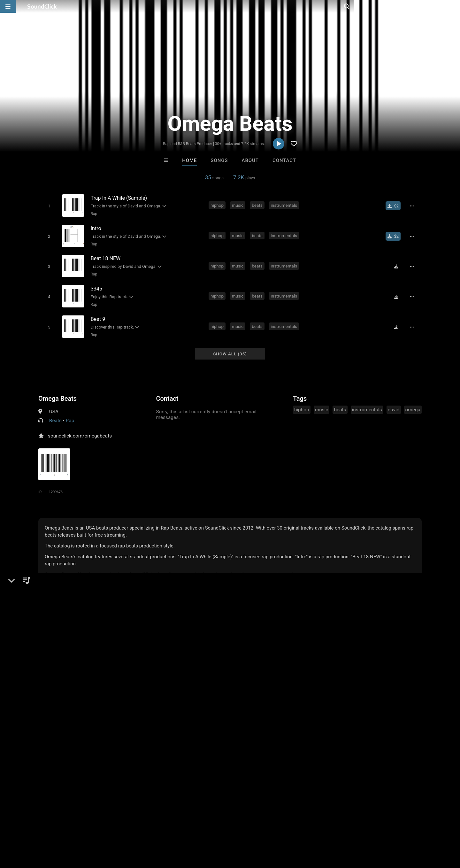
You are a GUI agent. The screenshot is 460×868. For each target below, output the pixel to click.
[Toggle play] (48, 206)
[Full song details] (414, 206)
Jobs (88, 830)
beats (258, 205)
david (311, 205)
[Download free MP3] (398, 264)
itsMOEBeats (204, 690)
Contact (284, 160)
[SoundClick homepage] (42, 6)
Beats (55, 415)
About (250, 160)
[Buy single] (395, 206)
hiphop (218, 205)
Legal (172, 830)
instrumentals (285, 205)
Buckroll (257, 690)
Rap (93, 213)
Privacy (152, 830)
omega (413, 404)
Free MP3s (170, 725)
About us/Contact (57, 830)
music (239, 205)
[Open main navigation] (8, 6)
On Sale (250, 725)
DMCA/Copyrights (119, 830)
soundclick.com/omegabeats (80, 430)
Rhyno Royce (151, 690)
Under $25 (290, 725)
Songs (219, 160)
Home (189, 160)
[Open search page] (454, 6)
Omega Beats (57, 392)
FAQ (27, 830)
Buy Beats (210, 725)
